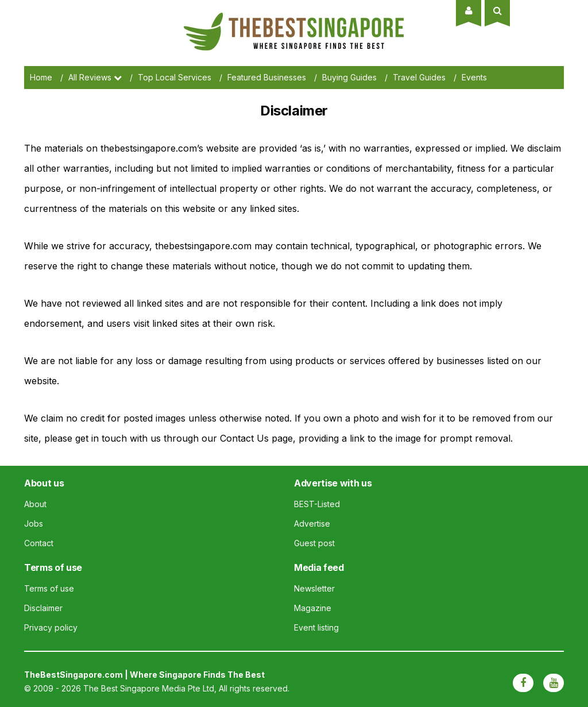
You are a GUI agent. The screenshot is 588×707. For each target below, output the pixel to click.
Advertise (312, 524)
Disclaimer (43, 608)
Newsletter (314, 588)
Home (41, 77)
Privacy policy (51, 627)
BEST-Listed (317, 504)
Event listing (316, 627)
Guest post (314, 543)
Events (474, 77)
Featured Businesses (267, 77)
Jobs (34, 524)
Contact (39, 543)
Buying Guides (349, 77)
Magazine (313, 608)
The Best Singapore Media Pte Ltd (149, 688)
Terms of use (49, 588)
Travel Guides (419, 77)
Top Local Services (175, 77)
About (35, 504)
